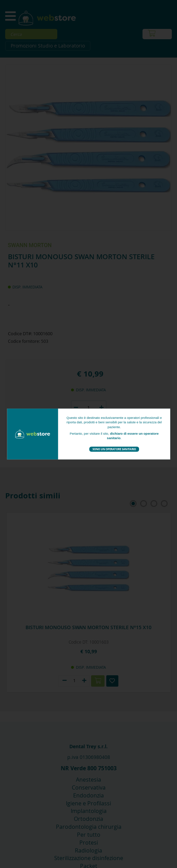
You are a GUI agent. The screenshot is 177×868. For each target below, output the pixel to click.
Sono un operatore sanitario (114, 449)
